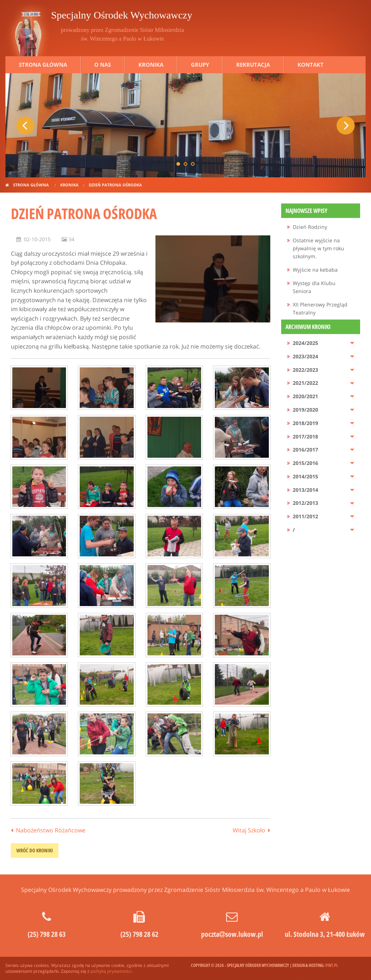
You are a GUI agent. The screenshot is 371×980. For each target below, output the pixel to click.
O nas (103, 65)
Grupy (200, 65)
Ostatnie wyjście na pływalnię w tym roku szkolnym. (318, 248)
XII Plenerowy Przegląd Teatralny (320, 308)
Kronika (151, 65)
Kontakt (310, 65)
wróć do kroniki (35, 850)
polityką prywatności (111, 971)
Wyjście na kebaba (315, 270)
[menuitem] (321, 227)
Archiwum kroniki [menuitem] (308, 327)
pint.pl (332, 965)
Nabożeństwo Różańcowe (51, 830)
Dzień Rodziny (310, 227)
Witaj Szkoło (249, 830)
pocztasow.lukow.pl (232, 934)
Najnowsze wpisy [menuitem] (307, 211)
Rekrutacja (253, 65)
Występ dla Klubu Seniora (314, 287)
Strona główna (43, 65)
